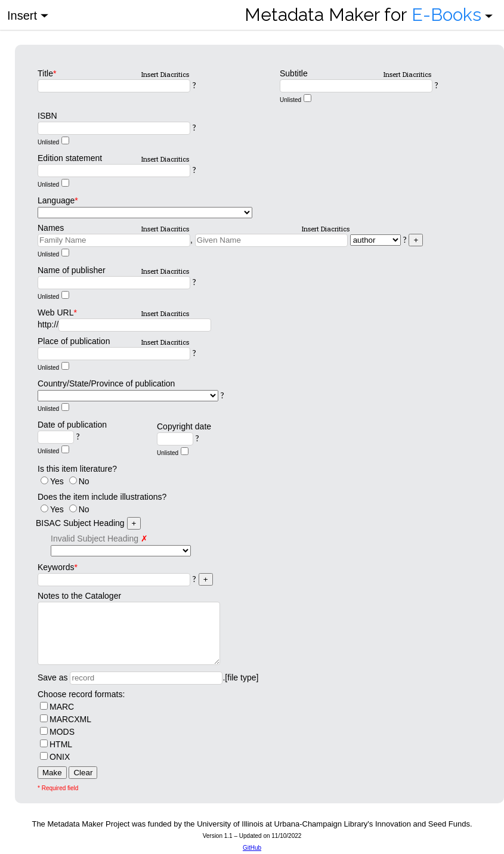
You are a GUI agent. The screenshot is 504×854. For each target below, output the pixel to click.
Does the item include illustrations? (102, 497)
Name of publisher (72, 270)
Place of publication (74, 341)
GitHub (252, 848)
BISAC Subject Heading (80, 523)
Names (51, 228)
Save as (53, 677)
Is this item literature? (77, 469)
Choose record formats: (81, 694)
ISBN (47, 116)
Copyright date (184, 426)
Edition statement (70, 158)
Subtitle (294, 73)
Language (58, 200)
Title (47, 73)
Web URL (57, 312)
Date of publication (72, 425)
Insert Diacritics (165, 74)
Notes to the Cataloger (79, 596)
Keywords (58, 567)
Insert (28, 14)
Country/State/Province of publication (106, 383)
